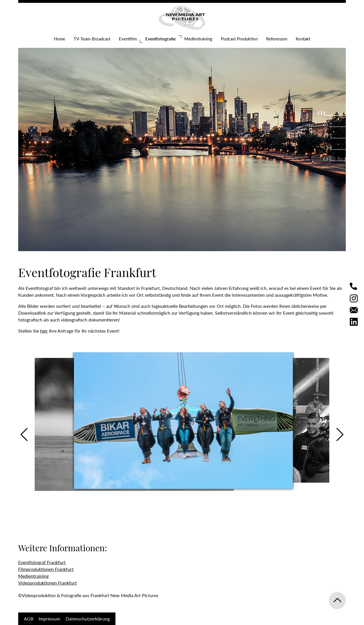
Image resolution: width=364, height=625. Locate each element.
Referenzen (277, 39)
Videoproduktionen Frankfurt (47, 583)
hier (44, 331)
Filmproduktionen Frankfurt (46, 569)
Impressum (49, 619)
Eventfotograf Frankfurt (42, 562)
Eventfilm (128, 39)
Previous (24, 435)
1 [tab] (324, 112)
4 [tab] (330, 146)
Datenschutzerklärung (88, 619)
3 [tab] (330, 135)
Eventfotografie (161, 39)
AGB (29, 619)
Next (340, 435)
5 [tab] (330, 158)
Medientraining (198, 39)
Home (59, 39)
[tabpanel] (182, 140)
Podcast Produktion (239, 39)
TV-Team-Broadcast (92, 39)
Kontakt (303, 39)
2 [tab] (330, 124)
